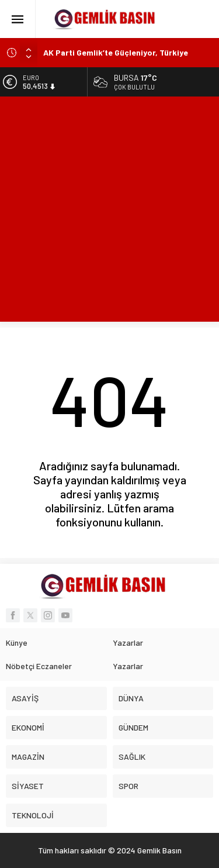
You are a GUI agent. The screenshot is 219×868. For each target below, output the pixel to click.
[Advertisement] (109, 212)
